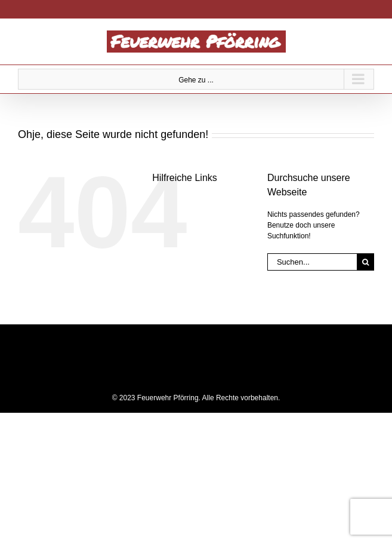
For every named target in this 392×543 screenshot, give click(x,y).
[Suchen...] (312, 262)
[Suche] (365, 262)
